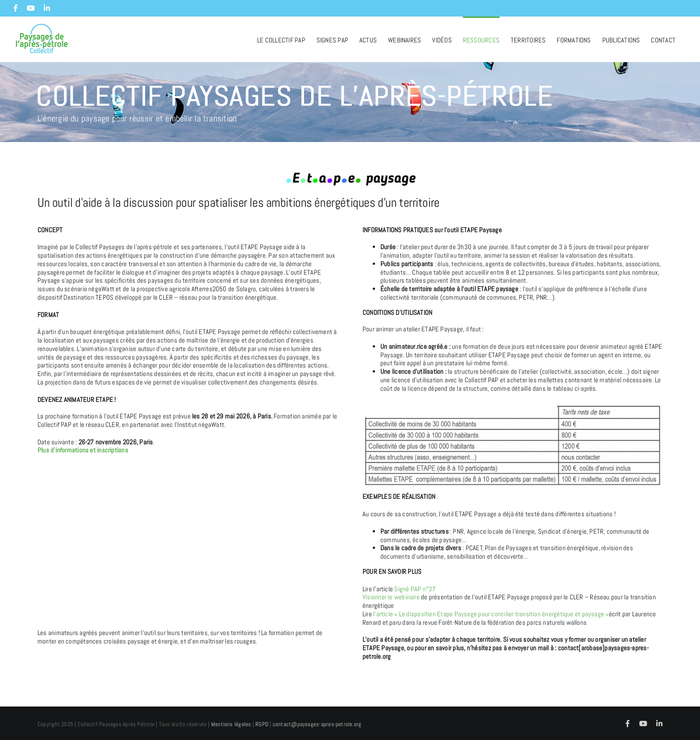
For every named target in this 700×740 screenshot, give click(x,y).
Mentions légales (231, 724)
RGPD (262, 724)
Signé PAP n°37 (415, 589)
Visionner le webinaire (392, 597)
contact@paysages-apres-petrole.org (317, 724)
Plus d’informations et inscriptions (83, 450)
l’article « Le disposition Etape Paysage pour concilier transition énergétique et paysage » (490, 614)
